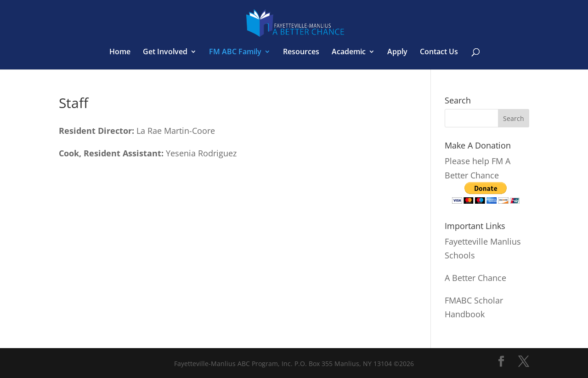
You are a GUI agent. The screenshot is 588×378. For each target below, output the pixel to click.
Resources (301, 52)
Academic (349, 52)
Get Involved (165, 52)
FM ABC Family (235, 52)
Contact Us (439, 52)
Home (120, 52)
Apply (397, 52)
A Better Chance (475, 278)
